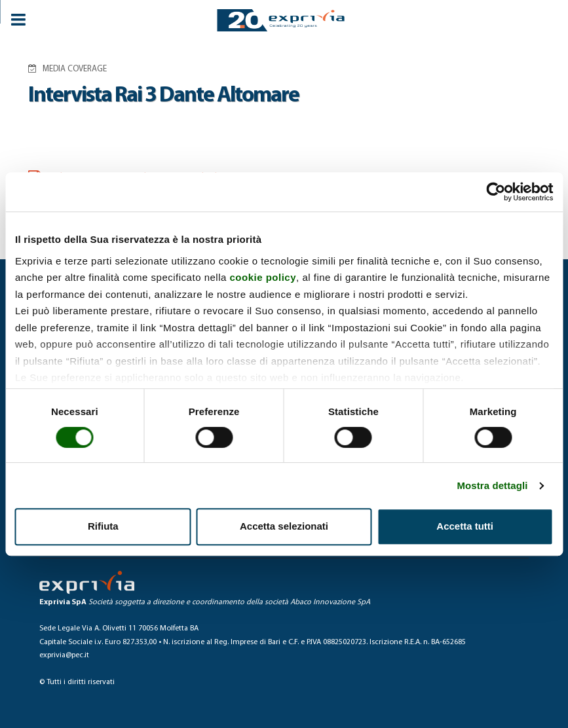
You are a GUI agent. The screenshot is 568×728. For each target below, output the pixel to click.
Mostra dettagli (492, 485)
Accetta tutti (465, 526)
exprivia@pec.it (64, 655)
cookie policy (263, 277)
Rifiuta (103, 526)
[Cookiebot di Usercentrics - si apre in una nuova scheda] (496, 192)
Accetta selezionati (284, 526)
